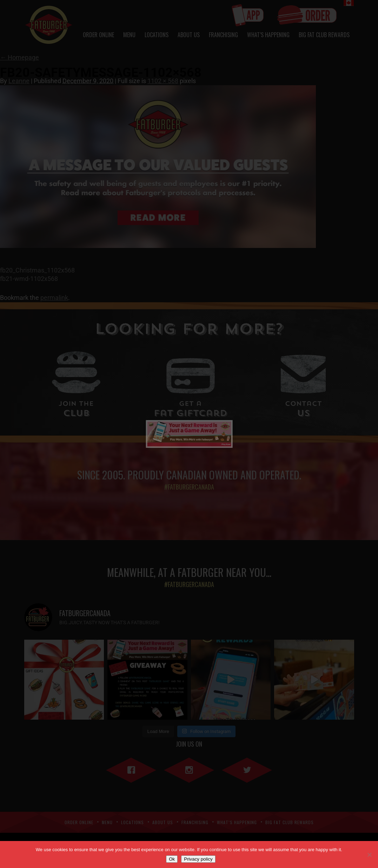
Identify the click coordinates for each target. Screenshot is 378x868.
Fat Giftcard (190, 410)
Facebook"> (131, 769)
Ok (172, 859)
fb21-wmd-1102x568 (29, 279)
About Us (189, 35)
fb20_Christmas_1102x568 (37, 270)
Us (303, 410)
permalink (54, 298)
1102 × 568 (163, 81)
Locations (157, 35)
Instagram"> (189, 769)
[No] (369, 855)
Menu (129, 35)
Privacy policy (198, 859)
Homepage (19, 57)
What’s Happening (268, 35)
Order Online (98, 35)
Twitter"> (247, 769)
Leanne (19, 81)
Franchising (223, 35)
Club (76, 410)
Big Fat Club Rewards (324, 35)
